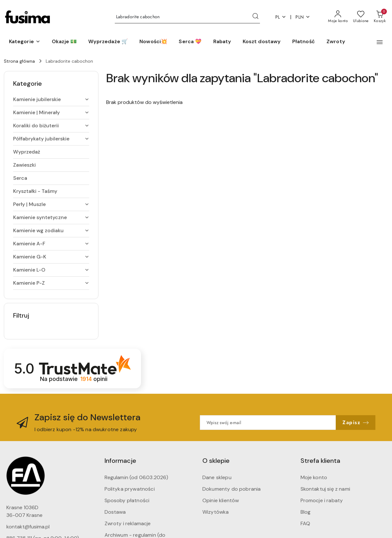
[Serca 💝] (190, 42)
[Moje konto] (338, 17)
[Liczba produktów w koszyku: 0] (380, 17)
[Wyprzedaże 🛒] (108, 42)
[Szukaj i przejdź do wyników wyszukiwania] (255, 17)
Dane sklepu (217, 477)
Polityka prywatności (130, 489)
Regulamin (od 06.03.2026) (137, 477)
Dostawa (115, 512)
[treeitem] (51, 99)
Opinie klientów (221, 500)
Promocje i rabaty (322, 500)
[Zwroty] (336, 42)
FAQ (305, 523)
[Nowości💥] (153, 42)
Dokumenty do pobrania (231, 489)
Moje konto (314, 477)
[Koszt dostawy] (262, 42)
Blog (306, 512)
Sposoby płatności (127, 500)
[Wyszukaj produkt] (187, 17)
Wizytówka (216, 512)
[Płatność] (304, 42)
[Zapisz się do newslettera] (268, 423)
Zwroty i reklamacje (128, 523)
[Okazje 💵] (64, 42)
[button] (25, 42)
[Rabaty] (222, 42)
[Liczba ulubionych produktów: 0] (361, 17)
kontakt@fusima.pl (28, 527)
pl (281, 17)
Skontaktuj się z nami (325, 489)
